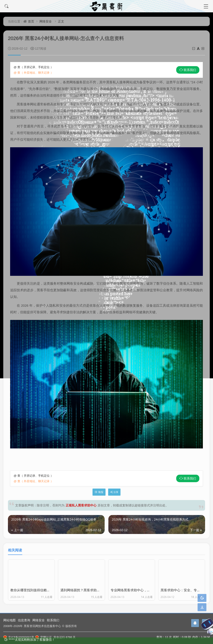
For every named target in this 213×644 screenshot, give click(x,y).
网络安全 (46, 21)
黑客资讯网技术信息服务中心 (42, 626)
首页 (31, 21)
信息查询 (24, 620)
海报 (99, 492)
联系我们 (190, 70)
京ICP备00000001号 (19, 637)
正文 (61, 21)
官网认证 (43, 637)
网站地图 (9, 620)
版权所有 (71, 626)
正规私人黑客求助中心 (81, 505)
